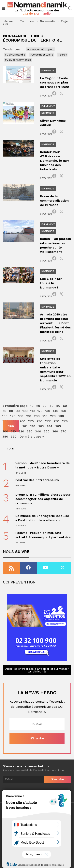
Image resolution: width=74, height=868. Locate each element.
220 (53, 416)
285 (58, 426)
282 (33, 426)
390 (14, 436)
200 (37, 416)
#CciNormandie (15, 55)
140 (56, 411)
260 (22, 421)
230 (61, 416)
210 (45, 416)
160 (5, 416)
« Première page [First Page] (15, 406)
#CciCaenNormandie (18, 60)
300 (5, 431)
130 (48, 411)
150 (64, 411)
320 (21, 431)
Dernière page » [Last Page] (32, 436)
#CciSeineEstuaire (41, 55)
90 (18, 411)
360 (55, 431)
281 (25, 426)
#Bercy (62, 55)
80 (11, 411)
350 (47, 431)
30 (45, 406)
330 (30, 431)
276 (39, 421)
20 (38, 406)
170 (13, 416)
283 (41, 426)
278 (56, 421)
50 (58, 406)
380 (5, 436)
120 (40, 411)
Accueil (9, 21)
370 (64, 431)
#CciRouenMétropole (40, 49)
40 (51, 406)
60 (65, 406)
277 (48, 421)
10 (32, 406)
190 (29, 416)
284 (50, 426)
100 (25, 411)
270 (31, 421)
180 (21, 416)
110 (33, 411)
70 (4, 411)
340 (38, 431)
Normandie (48, 21)
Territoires (27, 21)
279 (65, 421)
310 (13, 431)
